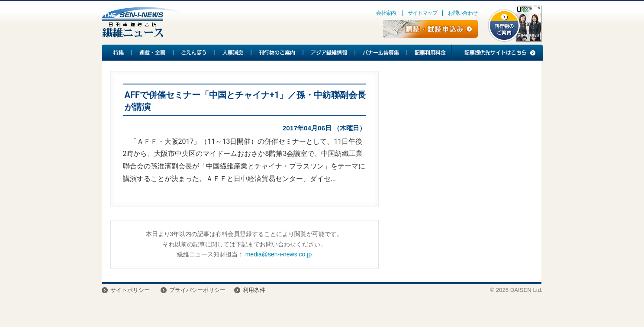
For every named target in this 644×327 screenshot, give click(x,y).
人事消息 (233, 53)
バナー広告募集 (381, 53)
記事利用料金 (429, 53)
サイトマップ (422, 13)
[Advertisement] (460, 141)
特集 (117, 53)
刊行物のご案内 (277, 53)
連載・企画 (153, 53)
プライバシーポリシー (197, 290)
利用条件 (254, 290)
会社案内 (386, 13)
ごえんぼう (194, 53)
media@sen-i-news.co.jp (279, 254)
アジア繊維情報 (329, 53)
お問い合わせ (463, 13)
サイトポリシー (130, 290)
